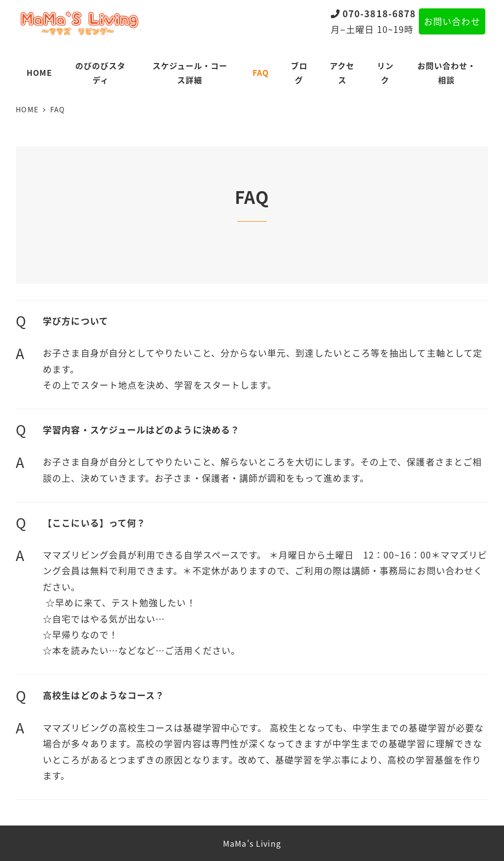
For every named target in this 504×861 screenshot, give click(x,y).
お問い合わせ (452, 21)
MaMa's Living (252, 843)
